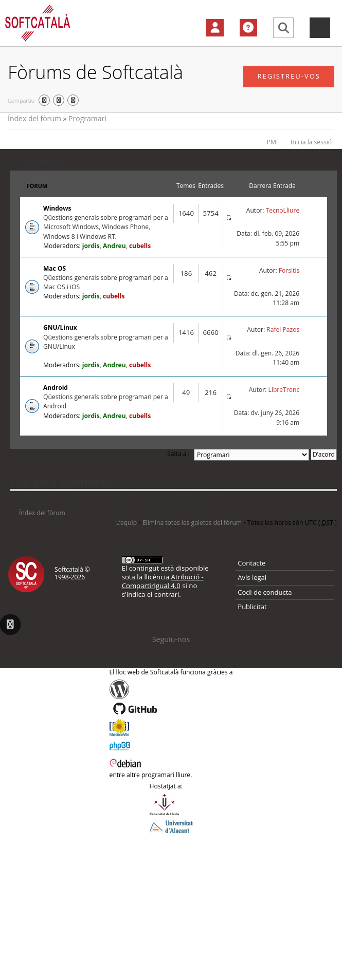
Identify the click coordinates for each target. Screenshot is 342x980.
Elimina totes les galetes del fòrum (192, 523)
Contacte (251, 563)
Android (56, 388)
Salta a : (178, 454)
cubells (140, 246)
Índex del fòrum (34, 118)
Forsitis (289, 270)
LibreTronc (284, 390)
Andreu (114, 246)
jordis (91, 246)
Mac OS (55, 268)
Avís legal (252, 577)
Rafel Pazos (283, 329)
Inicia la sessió (311, 142)
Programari (87, 118)
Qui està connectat (64, 481)
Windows (57, 208)
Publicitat (252, 607)
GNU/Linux (60, 327)
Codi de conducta (265, 592)
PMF (273, 142)
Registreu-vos (289, 76)
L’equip (127, 523)
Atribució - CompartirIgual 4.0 (163, 581)
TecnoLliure (283, 210)
